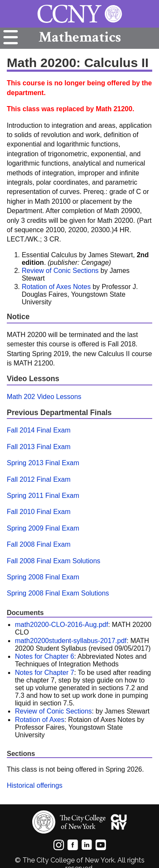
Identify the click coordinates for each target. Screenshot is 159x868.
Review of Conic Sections (60, 271)
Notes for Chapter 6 (45, 656)
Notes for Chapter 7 (45, 673)
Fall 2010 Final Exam (39, 512)
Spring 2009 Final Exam (43, 528)
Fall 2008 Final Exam (39, 544)
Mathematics (80, 37)
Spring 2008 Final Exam (43, 577)
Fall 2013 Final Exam (39, 447)
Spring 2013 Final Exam (43, 463)
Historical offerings (35, 785)
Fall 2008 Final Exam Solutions (54, 561)
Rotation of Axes (40, 720)
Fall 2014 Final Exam (39, 430)
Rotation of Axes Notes (56, 287)
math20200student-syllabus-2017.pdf (71, 641)
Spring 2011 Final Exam (43, 496)
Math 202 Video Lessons (44, 397)
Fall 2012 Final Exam (39, 479)
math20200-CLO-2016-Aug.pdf (61, 625)
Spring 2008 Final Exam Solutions (58, 593)
